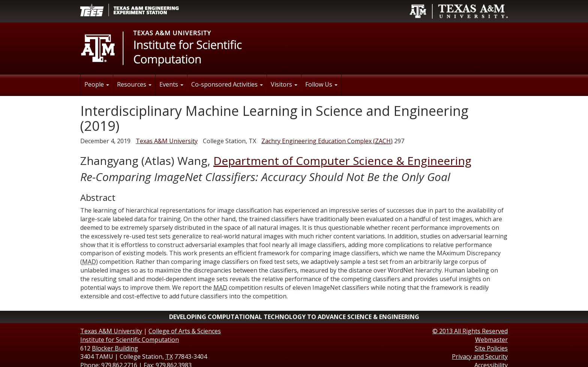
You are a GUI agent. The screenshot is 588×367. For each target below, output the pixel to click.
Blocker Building (115, 348)
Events (171, 84)
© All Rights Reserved (470, 331)
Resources (134, 84)
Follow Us (321, 84)
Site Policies (491, 348)
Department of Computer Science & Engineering (342, 161)
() (327, 141)
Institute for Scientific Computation (130, 340)
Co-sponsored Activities (227, 84)
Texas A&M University (167, 141)
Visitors (284, 84)
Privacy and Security (480, 357)
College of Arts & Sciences (185, 331)
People (97, 84)
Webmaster (491, 340)
